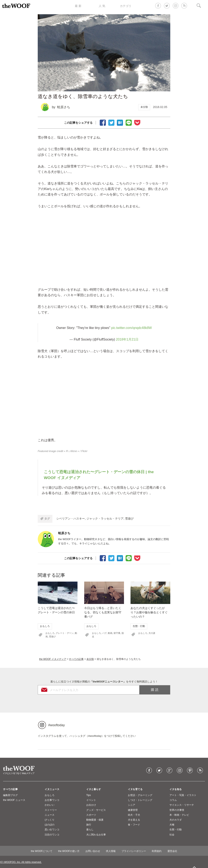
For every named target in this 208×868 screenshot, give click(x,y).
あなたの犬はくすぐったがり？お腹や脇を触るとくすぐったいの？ (149, 612)
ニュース (50, 815)
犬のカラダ (176, 820)
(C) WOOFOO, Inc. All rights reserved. (21, 862)
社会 (172, 835)
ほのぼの (50, 825)
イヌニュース (52, 789)
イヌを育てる (135, 789)
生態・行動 (139, 626)
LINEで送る (129, 122)
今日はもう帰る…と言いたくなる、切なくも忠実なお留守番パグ (103, 612)
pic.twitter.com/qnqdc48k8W (131, 328)
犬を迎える (134, 820)
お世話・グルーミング (140, 795)
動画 (110, 633)
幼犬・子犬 (134, 815)
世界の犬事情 (177, 810)
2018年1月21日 (127, 339)
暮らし (90, 830)
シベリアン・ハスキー (71, 519)
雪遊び (129, 519)
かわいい (50, 805)
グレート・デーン (65, 633)
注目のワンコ (52, 835)
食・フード (134, 825)
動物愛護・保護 (95, 820)
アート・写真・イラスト (183, 795)
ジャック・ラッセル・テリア (105, 519)
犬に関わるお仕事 (96, 835)
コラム (173, 800)
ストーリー (51, 810)
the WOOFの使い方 (69, 851)
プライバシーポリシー (134, 851)
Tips (89, 795)
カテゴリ (126, 6)
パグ (104, 633)
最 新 (78, 6)
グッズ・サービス (96, 810)
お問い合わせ (93, 851)
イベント (91, 800)
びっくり (50, 820)
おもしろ (45, 626)
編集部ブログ (10, 795)
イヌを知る (176, 789)
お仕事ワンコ (52, 800)
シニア (132, 805)
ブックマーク (120, 122)
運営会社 (172, 851)
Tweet (111, 122)
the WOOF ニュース (14, 800)
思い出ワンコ (52, 830)
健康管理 (133, 810)
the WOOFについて (41, 851)
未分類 (144, 107)
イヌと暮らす (94, 789)
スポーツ (91, 815)
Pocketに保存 (137, 122)
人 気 (102, 6)
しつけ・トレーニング (140, 800)
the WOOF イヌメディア (53, 659)
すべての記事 (76, 659)
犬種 (172, 825)
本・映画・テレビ (179, 815)
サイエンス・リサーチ (182, 805)
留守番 (117, 633)
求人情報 (111, 851)
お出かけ (91, 805)
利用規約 (157, 851)
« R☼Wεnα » (71, 451)
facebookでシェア (103, 122)
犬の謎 (152, 633)
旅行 (89, 825)
